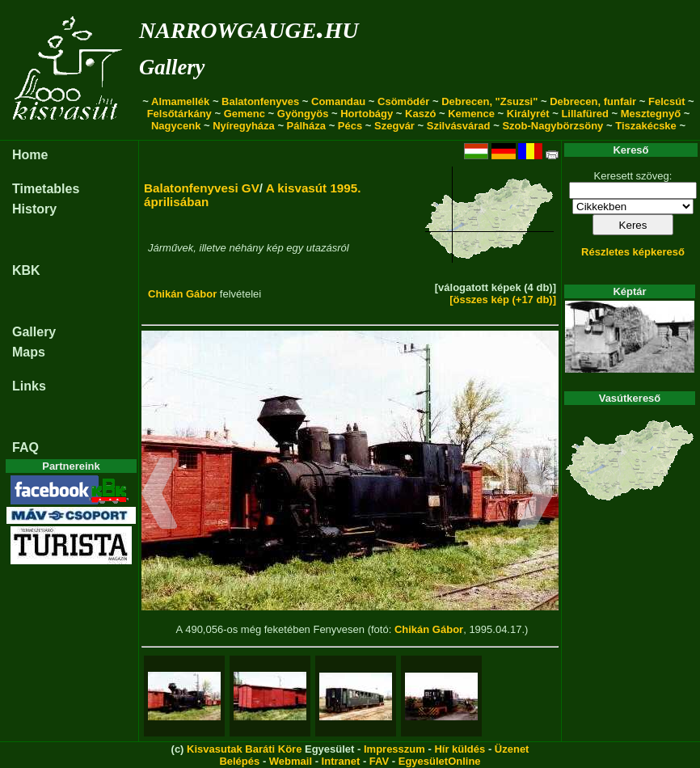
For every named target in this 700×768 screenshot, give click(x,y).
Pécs (350, 126)
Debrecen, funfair (593, 101)
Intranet (341, 761)
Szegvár (394, 126)
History (34, 209)
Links (29, 386)
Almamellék (180, 101)
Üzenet (512, 749)
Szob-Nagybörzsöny (552, 126)
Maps (29, 352)
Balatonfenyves (260, 101)
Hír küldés (460, 749)
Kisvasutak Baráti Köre (244, 749)
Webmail (291, 761)
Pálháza (306, 126)
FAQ (25, 447)
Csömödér (403, 101)
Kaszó (420, 114)
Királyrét (528, 114)
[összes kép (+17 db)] (503, 300)
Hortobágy (367, 114)
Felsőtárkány (179, 114)
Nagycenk (176, 126)
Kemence (471, 114)
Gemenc (245, 114)
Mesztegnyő (651, 114)
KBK (26, 270)
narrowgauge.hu (249, 27)
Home (30, 155)
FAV (379, 761)
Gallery (172, 67)
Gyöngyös (303, 114)
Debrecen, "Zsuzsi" (489, 101)
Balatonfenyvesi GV (202, 188)
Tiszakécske (646, 126)
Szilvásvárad (459, 126)
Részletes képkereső (633, 252)
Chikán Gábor (182, 294)
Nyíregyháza (244, 126)
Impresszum (394, 749)
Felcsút (667, 101)
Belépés (239, 761)
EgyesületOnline (440, 761)
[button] (160, 496)
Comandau (338, 101)
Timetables (46, 189)
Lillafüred (585, 114)
